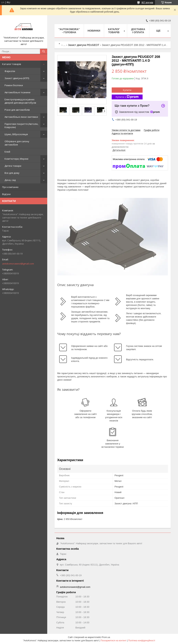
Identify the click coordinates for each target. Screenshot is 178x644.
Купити (127, 90)
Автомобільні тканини (17, 92)
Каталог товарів (12, 64)
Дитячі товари (13, 166)
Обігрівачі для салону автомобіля (17, 143)
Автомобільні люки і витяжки (21, 117)
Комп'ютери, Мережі (16, 159)
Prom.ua (106, 637)
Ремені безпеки (14, 85)
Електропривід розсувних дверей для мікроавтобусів (20, 101)
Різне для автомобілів (17, 110)
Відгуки (6, 194)
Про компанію (10, 187)
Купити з (127, 97)
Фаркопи (10, 71)
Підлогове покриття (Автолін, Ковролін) (21, 126)
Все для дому (12, 173)
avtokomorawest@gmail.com (18, 264)
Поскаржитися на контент (114, 641)
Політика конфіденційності (142, 641)
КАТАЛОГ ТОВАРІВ (114, 31)
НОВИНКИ (94, 31)
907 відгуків (147, 3)
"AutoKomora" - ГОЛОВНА (69, 31)
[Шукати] (44, 51)
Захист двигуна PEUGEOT (84, 45)
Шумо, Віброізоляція (16, 134)
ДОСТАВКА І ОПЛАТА (138, 31)
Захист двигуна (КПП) (17, 78)
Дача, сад (10, 180)
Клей (7, 152)
